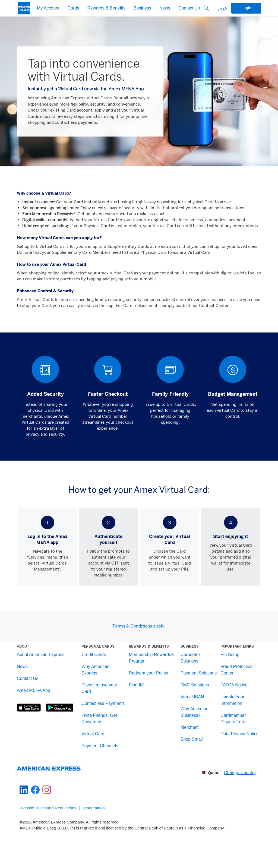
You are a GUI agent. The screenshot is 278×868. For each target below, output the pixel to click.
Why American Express (98, 675)
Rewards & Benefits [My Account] (106, 8)
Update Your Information (229, 706)
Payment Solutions (188, 682)
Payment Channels (102, 758)
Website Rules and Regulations (48, 826)
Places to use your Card (102, 694)
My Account (48, 8)
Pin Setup (226, 660)
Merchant (188, 739)
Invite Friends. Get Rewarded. (102, 731)
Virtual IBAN (190, 709)
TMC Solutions (193, 697)
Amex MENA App (39, 696)
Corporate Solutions (188, 663)
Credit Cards (96, 660)
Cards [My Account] (73, 8)
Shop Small (190, 751)
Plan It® (137, 691)
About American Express (46, 660)
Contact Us (189, 8)
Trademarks (94, 826)
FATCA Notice (230, 691)
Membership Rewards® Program (152, 663)
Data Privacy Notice (236, 739)
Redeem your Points (149, 679)
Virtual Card (96, 746)
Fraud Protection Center (233, 675)
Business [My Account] (142, 8)
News (165, 8)
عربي (222, 8)
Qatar (210, 790)
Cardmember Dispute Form (230, 724)
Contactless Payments (96, 712)
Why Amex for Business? (192, 724)
